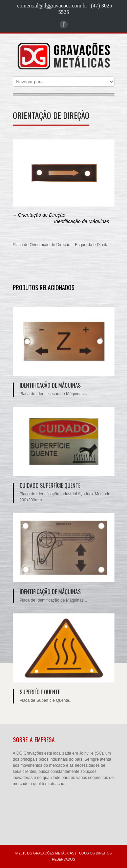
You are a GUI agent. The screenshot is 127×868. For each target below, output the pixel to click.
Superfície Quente (40, 692)
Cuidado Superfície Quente (50, 485)
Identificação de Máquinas (82, 221)
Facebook (64, 24)
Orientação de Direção (42, 215)
